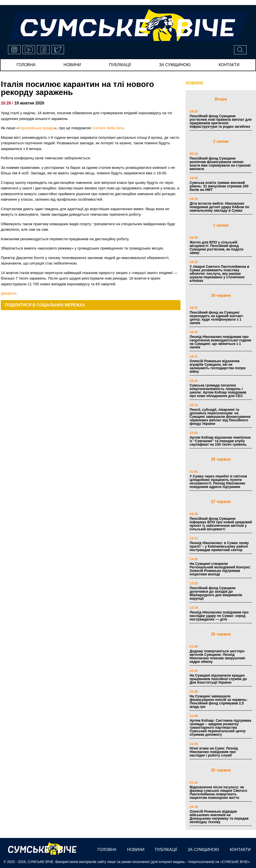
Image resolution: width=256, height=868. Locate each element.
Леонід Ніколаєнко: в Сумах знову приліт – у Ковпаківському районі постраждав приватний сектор (219, 546)
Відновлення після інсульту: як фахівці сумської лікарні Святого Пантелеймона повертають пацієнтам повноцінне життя (218, 792)
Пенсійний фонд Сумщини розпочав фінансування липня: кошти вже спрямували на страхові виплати (220, 164)
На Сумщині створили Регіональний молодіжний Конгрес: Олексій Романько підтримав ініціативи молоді (220, 569)
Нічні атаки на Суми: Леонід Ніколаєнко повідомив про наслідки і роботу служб (214, 752)
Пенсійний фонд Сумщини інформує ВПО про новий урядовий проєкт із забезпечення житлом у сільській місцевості (221, 524)
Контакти (229, 65)
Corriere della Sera (108, 128)
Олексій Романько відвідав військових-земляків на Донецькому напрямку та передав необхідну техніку (219, 817)
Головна (26, 65)
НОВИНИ (194, 83)
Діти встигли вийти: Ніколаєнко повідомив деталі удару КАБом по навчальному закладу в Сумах (219, 207)
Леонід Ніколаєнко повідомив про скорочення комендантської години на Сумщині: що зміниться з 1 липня (220, 342)
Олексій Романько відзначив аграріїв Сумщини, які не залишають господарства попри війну (217, 366)
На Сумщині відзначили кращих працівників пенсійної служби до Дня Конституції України (218, 679)
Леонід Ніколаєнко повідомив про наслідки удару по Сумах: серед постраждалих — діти (219, 616)
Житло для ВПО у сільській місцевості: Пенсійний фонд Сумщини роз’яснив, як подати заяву (216, 247)
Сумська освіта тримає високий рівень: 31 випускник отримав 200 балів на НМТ (219, 186)
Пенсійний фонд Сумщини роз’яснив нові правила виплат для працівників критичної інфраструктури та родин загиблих (220, 121)
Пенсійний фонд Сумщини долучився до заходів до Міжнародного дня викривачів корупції (216, 593)
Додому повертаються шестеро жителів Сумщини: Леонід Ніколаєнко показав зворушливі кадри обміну (217, 656)
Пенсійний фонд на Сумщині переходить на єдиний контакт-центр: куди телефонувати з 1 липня (217, 318)
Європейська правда (37, 128)
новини (72, 65)
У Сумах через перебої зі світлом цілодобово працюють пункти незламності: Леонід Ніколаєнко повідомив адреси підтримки (218, 481)
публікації (120, 65)
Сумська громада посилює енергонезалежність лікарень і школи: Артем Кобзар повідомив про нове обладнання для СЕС (218, 391)
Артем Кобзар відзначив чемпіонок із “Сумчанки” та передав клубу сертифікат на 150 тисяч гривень (220, 441)
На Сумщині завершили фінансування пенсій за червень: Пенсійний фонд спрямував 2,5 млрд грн (218, 701)
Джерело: (9, 293)
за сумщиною (175, 65)
